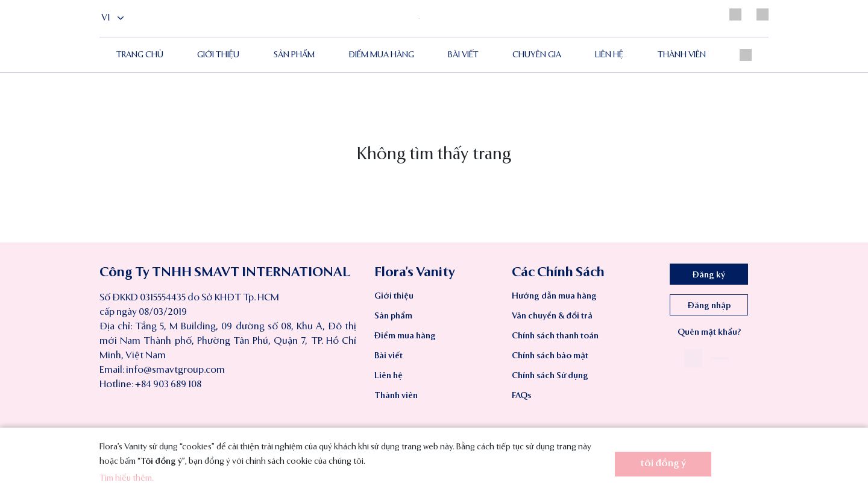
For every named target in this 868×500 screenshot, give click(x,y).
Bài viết (463, 55)
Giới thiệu (218, 55)
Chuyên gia (537, 55)
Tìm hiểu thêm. (127, 478)
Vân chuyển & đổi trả (552, 316)
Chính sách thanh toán (555, 336)
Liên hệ (609, 55)
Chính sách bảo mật (550, 356)
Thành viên (682, 55)
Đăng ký (709, 275)
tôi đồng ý (663, 464)
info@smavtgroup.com (175, 370)
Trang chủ (140, 55)
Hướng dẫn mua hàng (554, 296)
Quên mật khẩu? (709, 332)
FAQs (521, 396)
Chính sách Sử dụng (550, 376)
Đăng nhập (709, 306)
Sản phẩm (294, 55)
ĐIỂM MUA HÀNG (381, 55)
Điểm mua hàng (405, 336)
